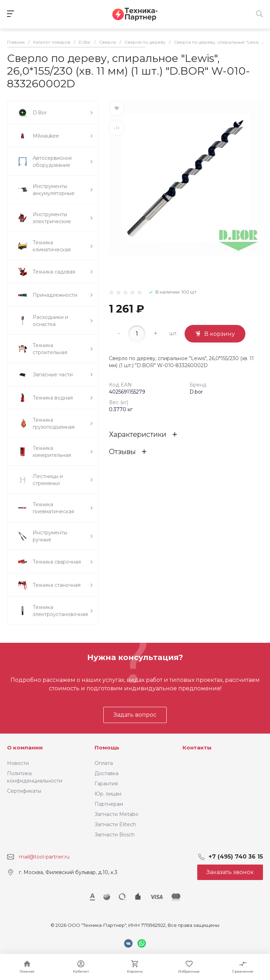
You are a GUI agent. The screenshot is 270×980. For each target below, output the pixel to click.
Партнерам (109, 804)
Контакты (197, 747)
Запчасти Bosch (115, 835)
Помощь (107, 747)
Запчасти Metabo (117, 814)
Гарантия (106, 784)
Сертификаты (24, 791)
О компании (25, 747)
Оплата (104, 763)
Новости (18, 763)
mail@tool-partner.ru (44, 857)
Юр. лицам (108, 794)
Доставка (107, 773)
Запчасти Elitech (115, 824)
